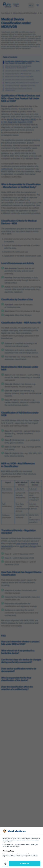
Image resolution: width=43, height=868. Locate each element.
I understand (25, 864)
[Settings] (5, 864)
